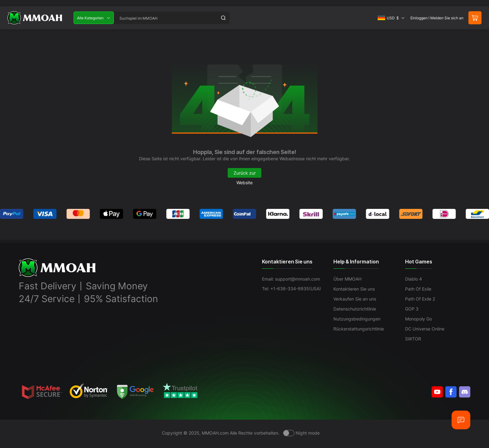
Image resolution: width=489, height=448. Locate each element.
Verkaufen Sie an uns (355, 299)
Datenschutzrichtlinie (355, 309)
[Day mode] (301, 433)
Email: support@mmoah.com (291, 279)
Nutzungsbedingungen (357, 319)
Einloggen (419, 18)
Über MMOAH (347, 279)
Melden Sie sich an (447, 18)
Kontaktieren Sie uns (354, 289)
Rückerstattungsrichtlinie (359, 329)
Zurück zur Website (245, 174)
